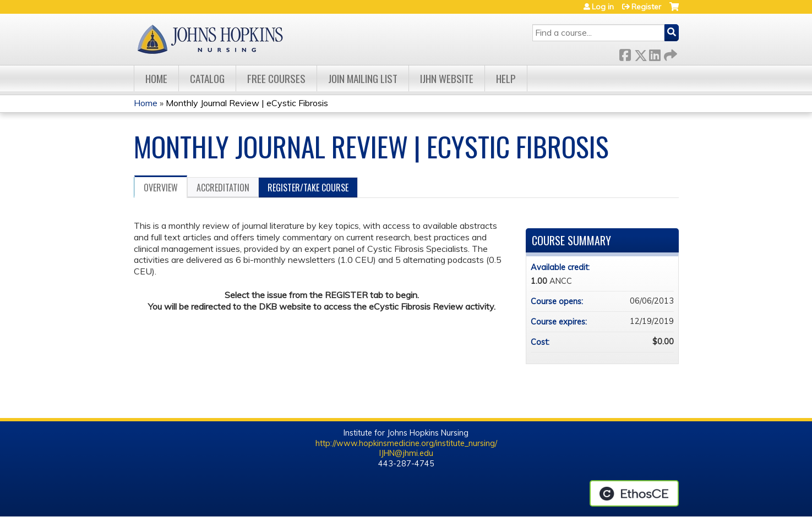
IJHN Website (447, 78)
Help (506, 78)
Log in (603, 7)
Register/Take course (308, 188)
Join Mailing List (363, 78)
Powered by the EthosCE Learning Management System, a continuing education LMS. (634, 493)
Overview (161, 188)
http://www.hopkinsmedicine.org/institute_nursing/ (406, 443)
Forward (669, 53)
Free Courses (276, 78)
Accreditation (223, 188)
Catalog (207, 78)
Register (646, 7)
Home (156, 78)
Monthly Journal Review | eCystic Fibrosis (247, 103)
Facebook (625, 53)
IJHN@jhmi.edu (406, 453)
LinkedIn (655, 53)
